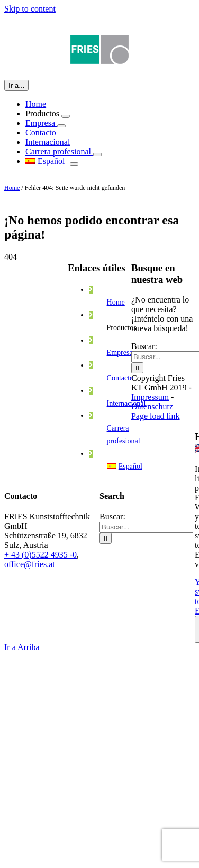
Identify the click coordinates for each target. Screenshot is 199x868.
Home (12, 188)
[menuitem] (48, 161)
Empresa (120, 353)
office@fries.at (30, 564)
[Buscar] (137, 368)
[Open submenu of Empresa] (61, 126)
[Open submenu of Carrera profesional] (97, 154)
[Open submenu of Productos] (66, 116)
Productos (122, 328)
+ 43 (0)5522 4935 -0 (40, 555)
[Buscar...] (146, 527)
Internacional (126, 403)
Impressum (150, 397)
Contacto (120, 378)
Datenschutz (152, 406)
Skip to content (30, 9)
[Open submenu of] (74, 164)
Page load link (156, 416)
